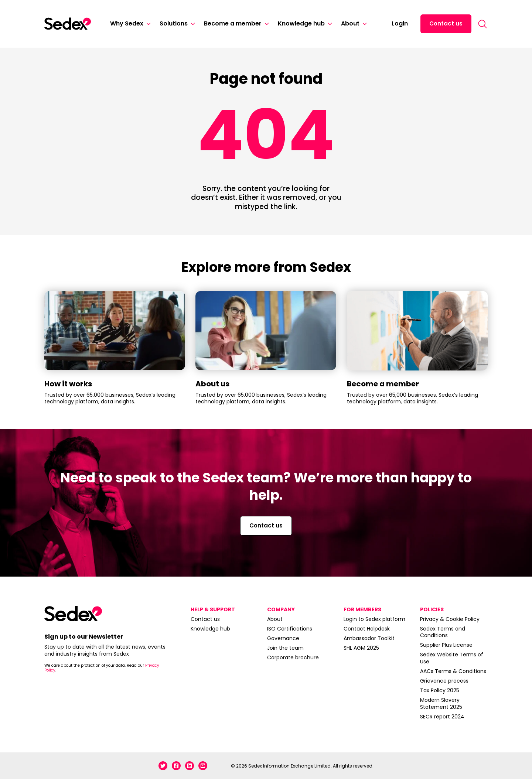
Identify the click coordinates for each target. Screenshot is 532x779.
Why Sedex (127, 23)
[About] (363, 24)
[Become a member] (265, 24)
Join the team (285, 648)
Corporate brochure (293, 657)
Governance (283, 638)
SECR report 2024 (442, 717)
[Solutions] (191, 24)
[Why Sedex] (147, 24)
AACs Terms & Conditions (453, 671)
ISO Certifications (290, 629)
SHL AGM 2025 (361, 648)
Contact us (446, 23)
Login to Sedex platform (374, 619)
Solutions (174, 23)
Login (400, 23)
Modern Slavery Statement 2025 (441, 703)
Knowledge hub (301, 23)
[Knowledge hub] (328, 24)
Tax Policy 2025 (440, 690)
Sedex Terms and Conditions (443, 632)
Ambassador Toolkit (369, 638)
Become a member (233, 23)
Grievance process (444, 681)
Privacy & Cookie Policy (450, 619)
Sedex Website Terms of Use (452, 658)
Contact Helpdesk (367, 629)
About (350, 23)
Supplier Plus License (446, 645)
